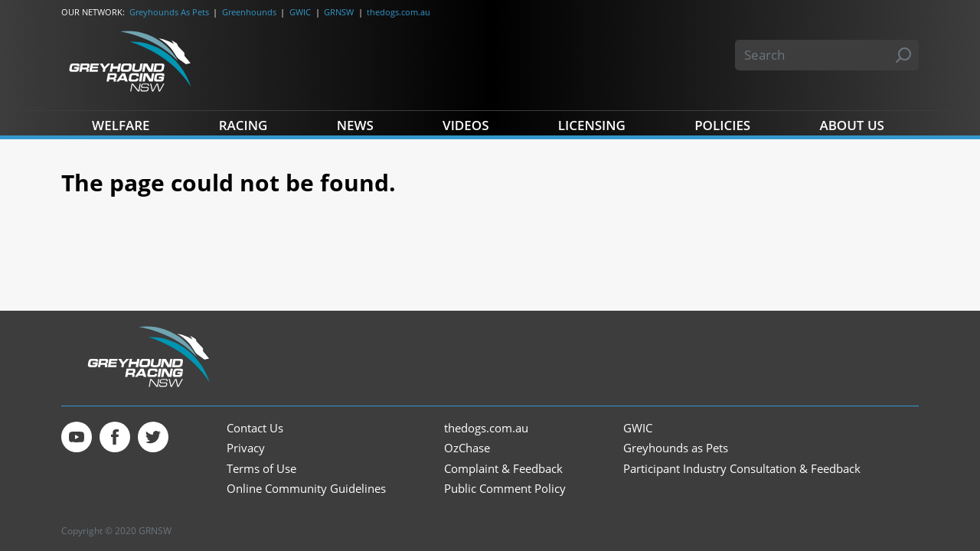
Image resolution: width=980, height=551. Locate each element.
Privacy (246, 448)
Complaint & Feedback (503, 469)
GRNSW (339, 12)
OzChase (467, 448)
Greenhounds (249, 12)
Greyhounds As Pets (169, 12)
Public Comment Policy (505, 489)
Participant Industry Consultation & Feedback (742, 469)
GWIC (300, 12)
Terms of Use (261, 469)
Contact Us (255, 428)
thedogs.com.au (399, 12)
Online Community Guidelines (306, 489)
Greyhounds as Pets (676, 448)
